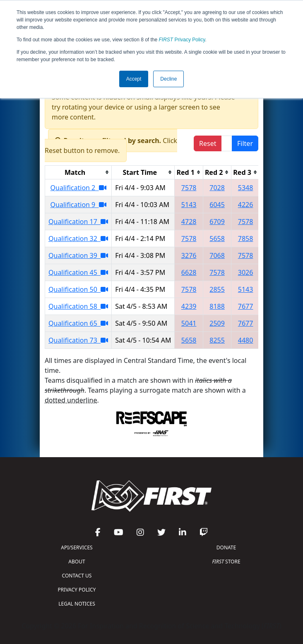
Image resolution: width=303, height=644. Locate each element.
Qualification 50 (78, 289)
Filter (245, 143)
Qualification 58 (78, 306)
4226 (246, 205)
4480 (246, 340)
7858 (246, 239)
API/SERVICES (77, 547)
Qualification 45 (78, 272)
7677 (246, 306)
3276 (189, 255)
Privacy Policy (182, 40)
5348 (246, 188)
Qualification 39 (78, 255)
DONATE (226, 547)
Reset (208, 143)
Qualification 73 (78, 340)
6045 (217, 205)
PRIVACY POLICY (77, 590)
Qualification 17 (78, 222)
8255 (217, 340)
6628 (189, 272)
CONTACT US (77, 576)
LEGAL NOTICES (77, 604)
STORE (226, 562)
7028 (217, 188)
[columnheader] (78, 172)
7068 (217, 255)
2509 (217, 323)
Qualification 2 (78, 188)
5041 (189, 323)
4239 (189, 306)
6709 (217, 222)
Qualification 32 (78, 239)
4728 (189, 222)
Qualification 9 (78, 205)
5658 (217, 239)
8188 (217, 306)
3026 (246, 272)
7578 (189, 188)
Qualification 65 (78, 323)
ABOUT (77, 562)
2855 (217, 289)
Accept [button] (134, 79)
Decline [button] (168, 79)
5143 (189, 205)
